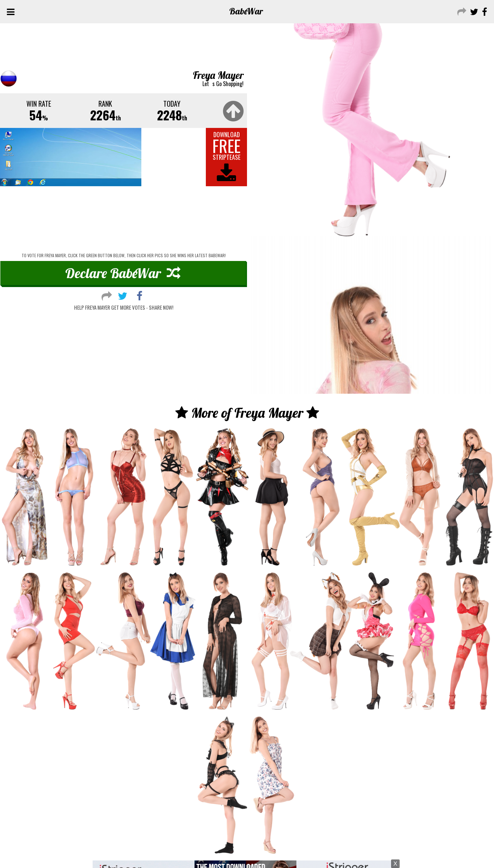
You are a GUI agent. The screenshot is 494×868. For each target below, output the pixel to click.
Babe (246, 11)
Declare (123, 273)
